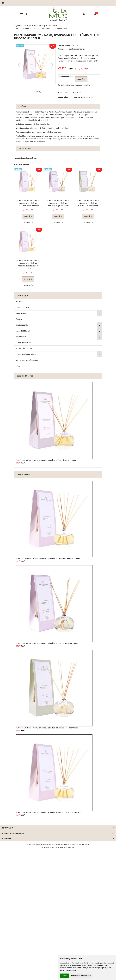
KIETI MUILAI (21, 337)
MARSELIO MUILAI (23, 331)
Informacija (8, 828)
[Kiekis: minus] (60, 79)
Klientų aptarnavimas (13, 833)
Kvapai (17, 158)
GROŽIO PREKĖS (22, 325)
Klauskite (86, 85)
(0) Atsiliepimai (24, 149)
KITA (18, 366)
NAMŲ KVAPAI (21, 314)
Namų (35, 158)
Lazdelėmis (26, 158)
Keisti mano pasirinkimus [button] (81, 976)
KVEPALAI (20, 302)
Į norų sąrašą (36, 99)
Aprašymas (23, 106)
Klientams (7, 839)
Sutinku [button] (65, 976)
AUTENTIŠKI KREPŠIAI (24, 349)
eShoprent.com (69, 848)
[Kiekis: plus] (71, 79)
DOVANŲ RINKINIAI (23, 343)
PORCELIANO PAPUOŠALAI (26, 354)
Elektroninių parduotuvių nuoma (52, 848)
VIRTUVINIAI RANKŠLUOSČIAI (27, 360)
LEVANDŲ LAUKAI (23, 308)
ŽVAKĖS (19, 319)
